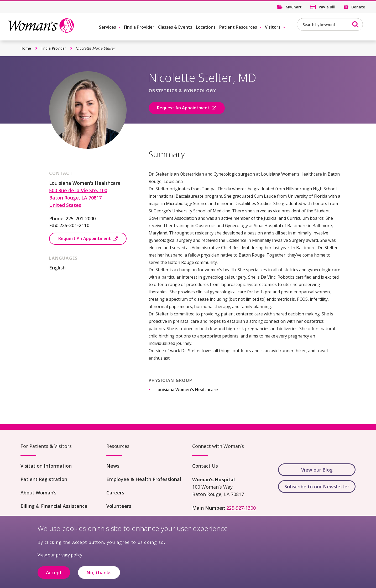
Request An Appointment (183, 108)
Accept (54, 575)
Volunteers (119, 506)
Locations (206, 27)
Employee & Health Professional (144, 479)
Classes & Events (175, 27)
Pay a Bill (327, 7)
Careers (115, 493)
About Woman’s (38, 493)
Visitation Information (46, 466)
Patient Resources (238, 27)
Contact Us (205, 466)
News (113, 466)
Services (108, 27)
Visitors (273, 27)
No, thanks (99, 575)
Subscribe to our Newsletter (317, 487)
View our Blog (317, 470)
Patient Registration (44, 479)
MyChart (294, 7)
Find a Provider (139, 27)
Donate (358, 7)
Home (26, 48)
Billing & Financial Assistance (54, 506)
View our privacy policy (60, 558)
